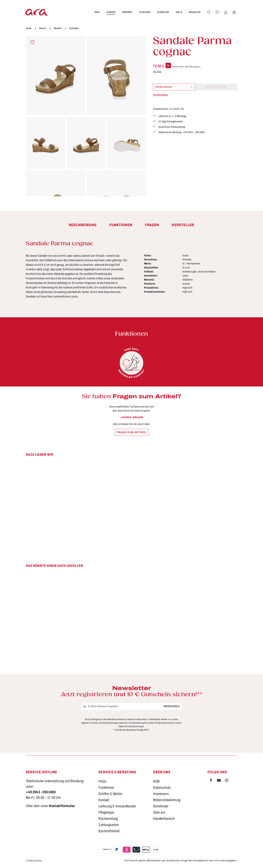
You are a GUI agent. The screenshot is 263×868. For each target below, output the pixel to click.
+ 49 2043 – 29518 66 (132, 417)
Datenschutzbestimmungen (131, 726)
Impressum (161, 794)
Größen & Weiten (110, 794)
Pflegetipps (106, 812)
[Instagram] (227, 781)
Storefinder (161, 806)
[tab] (83, 225)
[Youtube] (219, 781)
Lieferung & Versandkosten (117, 806)
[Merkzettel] (217, 12)
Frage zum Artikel (132, 432)
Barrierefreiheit (109, 831)
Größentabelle (160, 95)
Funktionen (106, 788)
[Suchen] (209, 12)
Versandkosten (173, 861)
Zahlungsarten (109, 825)
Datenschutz (162, 788)
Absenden (172, 706)
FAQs (102, 781)
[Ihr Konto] (226, 12)
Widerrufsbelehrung (167, 800)
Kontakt (104, 800)
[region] (86, 116)
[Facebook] (211, 781)
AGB (156, 781)
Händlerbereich (164, 819)
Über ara (159, 812)
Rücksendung (108, 819)
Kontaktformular (62, 806)
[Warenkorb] (234, 12)
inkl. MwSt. (157, 72)
